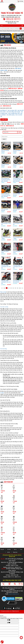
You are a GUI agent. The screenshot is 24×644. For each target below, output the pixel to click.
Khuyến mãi (15, 552)
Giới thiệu (9, 549)
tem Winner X (4, 110)
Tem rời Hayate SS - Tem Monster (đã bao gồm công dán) (6, 180)
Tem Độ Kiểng (4, 349)
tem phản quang (11, 115)
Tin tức (21, 549)
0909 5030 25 (10, 126)
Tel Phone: (8, 565)
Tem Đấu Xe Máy (4, 307)
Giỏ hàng (21, 1)
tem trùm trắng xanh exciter (13, 112)
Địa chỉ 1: (3, 559)
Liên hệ (8, 552)
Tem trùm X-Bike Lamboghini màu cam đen (6, 267)
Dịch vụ (15, 549)
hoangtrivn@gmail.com (14, 594)
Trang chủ (2, 549)
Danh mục (2, 2)
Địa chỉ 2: (4, 569)
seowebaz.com (8, 611)
